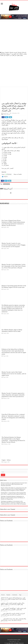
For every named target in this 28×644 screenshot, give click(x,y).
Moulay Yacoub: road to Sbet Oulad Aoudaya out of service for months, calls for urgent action (14, 374)
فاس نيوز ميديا (5, 168)
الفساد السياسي (7, 184)
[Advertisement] (14, 37)
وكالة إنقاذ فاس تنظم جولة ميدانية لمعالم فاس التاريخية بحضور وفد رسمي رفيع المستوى (13, 619)
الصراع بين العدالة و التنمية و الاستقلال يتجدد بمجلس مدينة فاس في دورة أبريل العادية (13, 614)
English (7, 52)
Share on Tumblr (18, 174)
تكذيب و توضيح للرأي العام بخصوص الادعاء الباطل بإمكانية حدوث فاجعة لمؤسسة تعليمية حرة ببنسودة (13, 598)
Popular (8, 595)
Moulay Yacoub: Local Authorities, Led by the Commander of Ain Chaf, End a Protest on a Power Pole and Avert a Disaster (14, 266)
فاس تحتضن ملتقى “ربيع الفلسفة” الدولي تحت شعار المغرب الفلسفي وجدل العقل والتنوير (13, 609)
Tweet (3, 174)
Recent (3, 595)
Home (2, 52)
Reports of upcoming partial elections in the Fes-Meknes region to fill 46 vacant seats (14, 286)
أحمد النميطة (6, 113)
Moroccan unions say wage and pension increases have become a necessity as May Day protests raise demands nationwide (14, 484)
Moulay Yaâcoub (22, 52)
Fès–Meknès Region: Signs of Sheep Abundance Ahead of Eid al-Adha (12, 330)
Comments (15, 595)
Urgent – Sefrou (6, 460)
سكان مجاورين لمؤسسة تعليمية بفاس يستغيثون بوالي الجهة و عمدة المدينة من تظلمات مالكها (13, 604)
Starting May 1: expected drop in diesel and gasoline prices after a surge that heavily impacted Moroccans (13, 493)
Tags (20, 595)
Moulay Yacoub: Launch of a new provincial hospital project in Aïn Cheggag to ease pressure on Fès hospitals (13, 245)
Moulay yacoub (13, 52)
